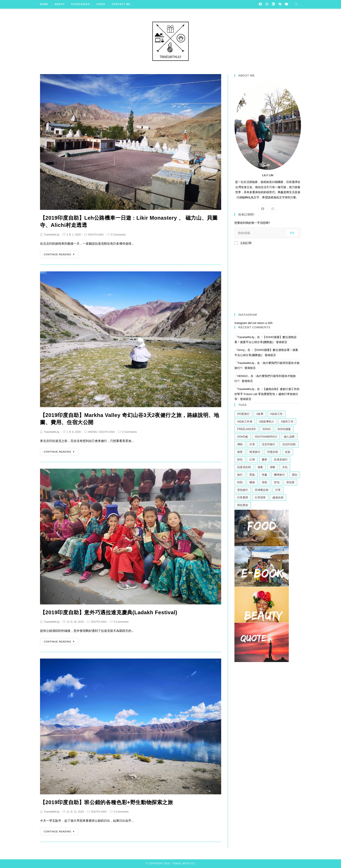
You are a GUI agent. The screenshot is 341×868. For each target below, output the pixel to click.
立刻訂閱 (243, 243)
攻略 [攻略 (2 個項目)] (273, 467)
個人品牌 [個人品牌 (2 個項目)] (289, 437)
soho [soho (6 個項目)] (267, 429)
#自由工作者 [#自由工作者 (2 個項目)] (245, 422)
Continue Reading (59, 254)
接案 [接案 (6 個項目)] (260, 467)
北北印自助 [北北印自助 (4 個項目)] (289, 444)
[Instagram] (273, 209)
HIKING (93, 432)
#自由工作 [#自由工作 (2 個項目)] (277, 414)
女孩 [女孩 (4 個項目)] (288, 452)
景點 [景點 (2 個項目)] (252, 475)
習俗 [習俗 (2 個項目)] (265, 482)
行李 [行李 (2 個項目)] (278, 490)
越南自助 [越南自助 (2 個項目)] (278, 498)
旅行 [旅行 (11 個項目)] (240, 475)
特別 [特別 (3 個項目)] (240, 482)
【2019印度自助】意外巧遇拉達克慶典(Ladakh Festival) (109, 612)
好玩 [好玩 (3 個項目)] (240, 460)
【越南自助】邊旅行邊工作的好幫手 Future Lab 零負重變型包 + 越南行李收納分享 (267, 394)
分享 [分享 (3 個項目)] (252, 444)
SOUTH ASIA (96, 235)
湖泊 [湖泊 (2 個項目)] (295, 475)
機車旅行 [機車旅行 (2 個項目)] (279, 475)
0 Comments (118, 235)
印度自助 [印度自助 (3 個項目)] (273, 452)
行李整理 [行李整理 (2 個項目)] (243, 498)
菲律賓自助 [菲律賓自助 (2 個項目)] (262, 490)
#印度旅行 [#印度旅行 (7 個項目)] (243, 414)
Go (292, 233)
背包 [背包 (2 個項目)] (277, 482)
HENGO (242, 376)
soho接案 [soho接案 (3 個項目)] (284, 429)
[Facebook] (263, 209)
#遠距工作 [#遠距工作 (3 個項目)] (287, 422)
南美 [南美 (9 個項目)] (240, 452)
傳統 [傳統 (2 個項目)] (240, 444)
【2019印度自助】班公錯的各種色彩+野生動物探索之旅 (107, 802)
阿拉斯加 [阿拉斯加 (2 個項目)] (243, 505)
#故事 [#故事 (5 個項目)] (260, 414)
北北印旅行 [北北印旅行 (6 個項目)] (269, 444)
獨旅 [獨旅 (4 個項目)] (252, 482)
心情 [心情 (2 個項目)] (252, 460)
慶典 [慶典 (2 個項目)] (265, 460)
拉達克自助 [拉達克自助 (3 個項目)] (244, 467)
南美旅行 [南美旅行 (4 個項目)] (255, 452)
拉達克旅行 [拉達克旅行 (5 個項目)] (281, 460)
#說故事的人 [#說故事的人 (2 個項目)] (267, 422)
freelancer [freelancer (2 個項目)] (247, 429)
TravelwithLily (52, 235)
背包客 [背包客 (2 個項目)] (290, 482)
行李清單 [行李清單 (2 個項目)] (260, 498)
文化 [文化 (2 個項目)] (285, 467)
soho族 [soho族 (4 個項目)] (243, 437)
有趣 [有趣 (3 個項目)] (265, 475)
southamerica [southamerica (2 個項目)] (266, 437)
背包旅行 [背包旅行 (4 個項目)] (243, 490)
